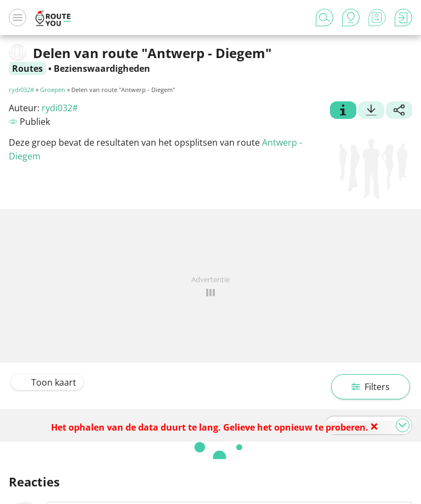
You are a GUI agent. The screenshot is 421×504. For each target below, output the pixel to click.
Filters (371, 387)
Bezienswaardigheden (102, 68)
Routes (27, 68)
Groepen (53, 90)
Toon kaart (47, 382)
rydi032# (21, 90)
